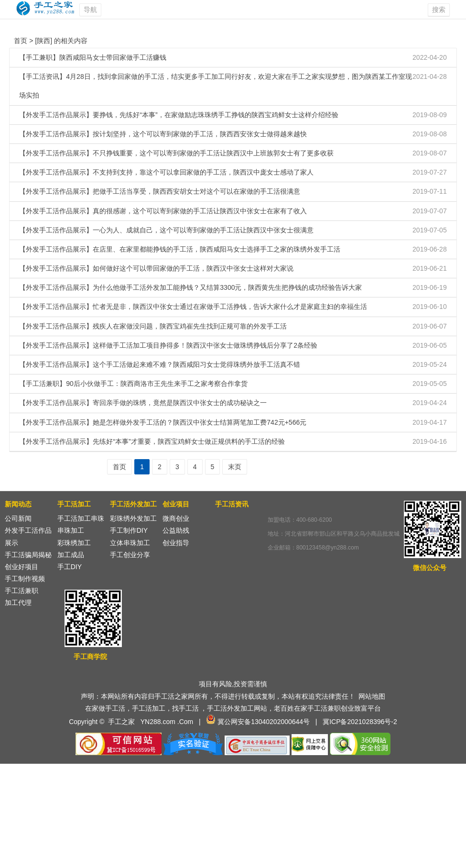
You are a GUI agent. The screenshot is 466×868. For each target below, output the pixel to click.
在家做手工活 (105, 708)
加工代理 (18, 603)
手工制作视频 (25, 579)
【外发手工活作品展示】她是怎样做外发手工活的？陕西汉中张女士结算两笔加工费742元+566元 (163, 422)
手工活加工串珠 (81, 518)
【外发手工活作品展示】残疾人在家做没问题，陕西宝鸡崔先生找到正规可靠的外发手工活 (153, 326)
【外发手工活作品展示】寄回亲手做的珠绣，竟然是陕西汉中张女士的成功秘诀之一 (143, 403)
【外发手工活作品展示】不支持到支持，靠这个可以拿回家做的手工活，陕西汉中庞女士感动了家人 (166, 172)
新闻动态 (18, 504)
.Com (185, 722)
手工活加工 (74, 504)
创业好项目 (22, 567)
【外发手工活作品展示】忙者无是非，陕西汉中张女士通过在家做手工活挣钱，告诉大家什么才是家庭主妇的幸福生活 (193, 307)
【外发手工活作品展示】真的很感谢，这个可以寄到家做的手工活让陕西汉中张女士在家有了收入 (163, 211)
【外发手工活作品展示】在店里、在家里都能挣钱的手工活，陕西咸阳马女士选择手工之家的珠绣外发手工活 (180, 249)
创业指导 (176, 543)
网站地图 (372, 696)
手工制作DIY (129, 530)
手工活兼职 (22, 591)
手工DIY (70, 567)
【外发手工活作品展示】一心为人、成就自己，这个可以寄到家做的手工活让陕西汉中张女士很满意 (166, 230)
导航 (90, 10)
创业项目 (176, 504)
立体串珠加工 (130, 543)
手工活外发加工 (133, 504)
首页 (21, 41)
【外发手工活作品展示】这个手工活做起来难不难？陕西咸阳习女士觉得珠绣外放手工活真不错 (160, 364)
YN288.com (158, 722)
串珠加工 (71, 530)
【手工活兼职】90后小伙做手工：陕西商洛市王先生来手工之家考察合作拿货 (133, 384)
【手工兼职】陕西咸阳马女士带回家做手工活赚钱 (93, 57)
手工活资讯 (232, 504)
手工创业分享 (130, 555)
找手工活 (185, 708)
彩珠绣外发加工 (133, 518)
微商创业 (176, 518)
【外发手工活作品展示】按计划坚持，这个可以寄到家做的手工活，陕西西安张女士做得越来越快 (163, 134)
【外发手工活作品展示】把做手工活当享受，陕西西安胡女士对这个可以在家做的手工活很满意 (160, 191)
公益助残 (176, 530)
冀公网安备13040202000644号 (264, 722)
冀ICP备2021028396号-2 (360, 722)
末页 (235, 467)
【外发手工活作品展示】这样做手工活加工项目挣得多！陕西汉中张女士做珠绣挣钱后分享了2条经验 (168, 345)
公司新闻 (18, 518)
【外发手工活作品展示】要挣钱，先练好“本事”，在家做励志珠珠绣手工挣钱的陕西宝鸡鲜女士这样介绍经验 (179, 115)
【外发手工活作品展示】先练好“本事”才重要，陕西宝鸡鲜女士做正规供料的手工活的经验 (152, 441)
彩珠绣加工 (74, 543)
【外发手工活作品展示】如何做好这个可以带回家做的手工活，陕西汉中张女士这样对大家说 (156, 268)
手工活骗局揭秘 (28, 555)
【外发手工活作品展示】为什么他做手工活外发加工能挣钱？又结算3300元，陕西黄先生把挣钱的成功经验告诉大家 (190, 287)
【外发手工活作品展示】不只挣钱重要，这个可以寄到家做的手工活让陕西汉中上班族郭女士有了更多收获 (176, 153)
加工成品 (71, 555)
